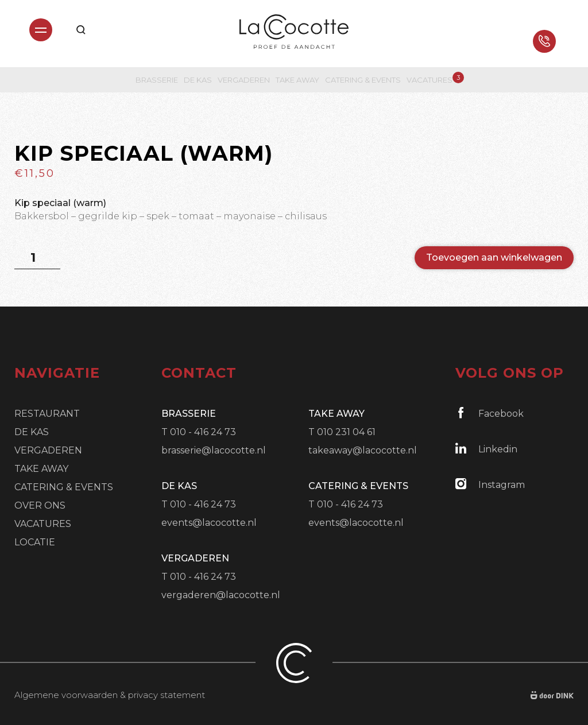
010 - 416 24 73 (203, 432)
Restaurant (47, 414)
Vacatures (430, 80)
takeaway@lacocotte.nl (363, 450)
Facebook (490, 413)
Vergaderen (244, 80)
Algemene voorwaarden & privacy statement (110, 695)
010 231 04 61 (346, 432)
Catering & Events (363, 80)
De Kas (198, 80)
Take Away (297, 80)
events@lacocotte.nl (209, 523)
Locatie (35, 542)
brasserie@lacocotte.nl (214, 450)
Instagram (490, 484)
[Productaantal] (37, 258)
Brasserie (157, 80)
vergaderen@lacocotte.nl (221, 595)
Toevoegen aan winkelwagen (494, 257)
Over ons (40, 505)
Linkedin (486, 449)
